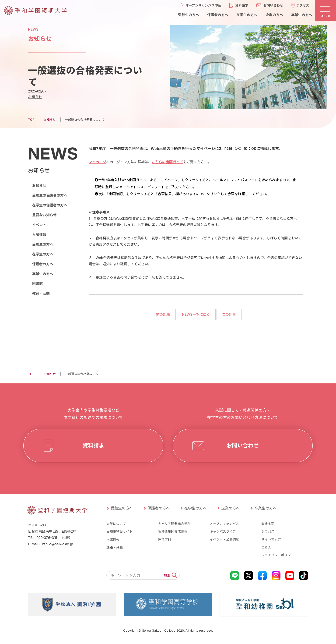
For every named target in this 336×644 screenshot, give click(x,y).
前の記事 (163, 314)
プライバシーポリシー (278, 555)
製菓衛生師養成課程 (173, 531)
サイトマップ (271, 539)
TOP (31, 120)
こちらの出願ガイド (167, 162)
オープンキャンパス (224, 524)
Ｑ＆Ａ (266, 547)
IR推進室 (268, 524)
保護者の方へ (43, 264)
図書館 (37, 284)
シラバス (268, 531)
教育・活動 (41, 293)
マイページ (97, 162)
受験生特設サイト (119, 531)
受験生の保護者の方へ (50, 195)
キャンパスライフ (223, 531)
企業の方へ (231, 508)
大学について (116, 524)
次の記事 (229, 314)
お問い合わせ (243, 446)
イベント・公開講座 (224, 539)
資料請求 (93, 446)
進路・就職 (115, 547)
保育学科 (164, 539)
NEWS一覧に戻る (196, 314)
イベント (39, 225)
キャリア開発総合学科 (174, 524)
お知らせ (35, 97)
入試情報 (39, 235)
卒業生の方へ (43, 274)
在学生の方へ (43, 254)
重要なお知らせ (44, 215)
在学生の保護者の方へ (50, 205)
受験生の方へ (43, 244)
